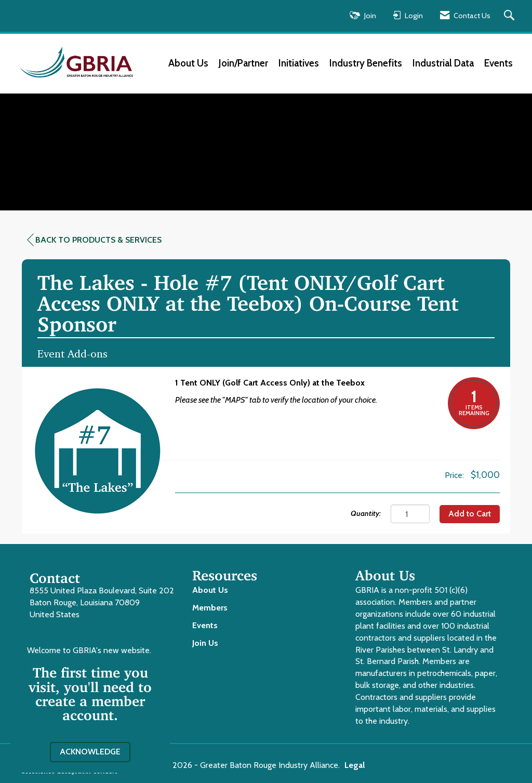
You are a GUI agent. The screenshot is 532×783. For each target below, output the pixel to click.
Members (210, 608)
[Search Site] (510, 16)
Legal (355, 765)
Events (498, 63)
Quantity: (366, 513)
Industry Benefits (366, 63)
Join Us (205, 643)
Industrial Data (443, 63)
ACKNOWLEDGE (90, 752)
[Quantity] (410, 514)
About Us (188, 63)
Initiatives (299, 63)
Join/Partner (243, 63)
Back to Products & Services (94, 240)
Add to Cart (470, 514)
